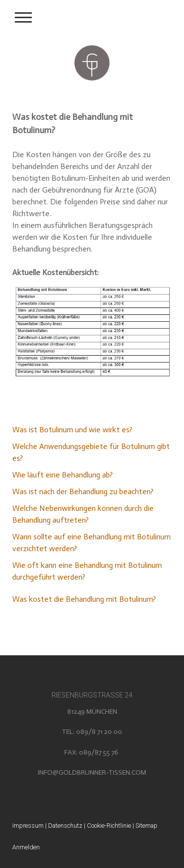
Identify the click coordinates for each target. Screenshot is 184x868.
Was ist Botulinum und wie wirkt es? (72, 430)
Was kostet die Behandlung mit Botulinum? (84, 599)
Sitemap (146, 826)
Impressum (28, 826)
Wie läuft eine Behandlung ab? (63, 475)
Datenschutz (65, 826)
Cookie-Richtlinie (109, 826)
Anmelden (26, 847)
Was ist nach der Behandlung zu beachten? (83, 491)
